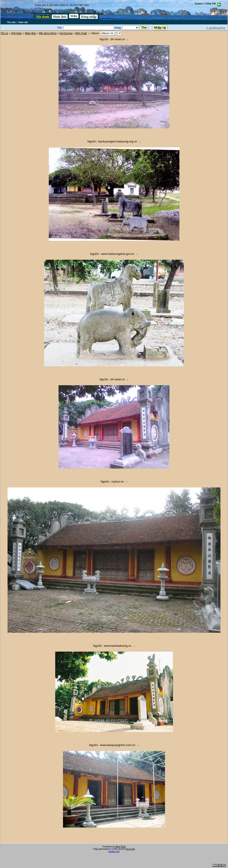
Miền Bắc (30, 33)
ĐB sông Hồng (48, 33)
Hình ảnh (60, 17)
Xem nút (23, 22)
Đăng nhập (89, 17)
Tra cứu (11, 22)
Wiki (74, 16)
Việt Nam (16, 33)
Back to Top (219, 865)
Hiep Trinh (120, 847)
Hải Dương (66, 33)
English (199, 4)
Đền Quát (81, 33)
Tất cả (4, 33)
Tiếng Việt (210, 4)
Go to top (130, 849)
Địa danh (43, 17)
